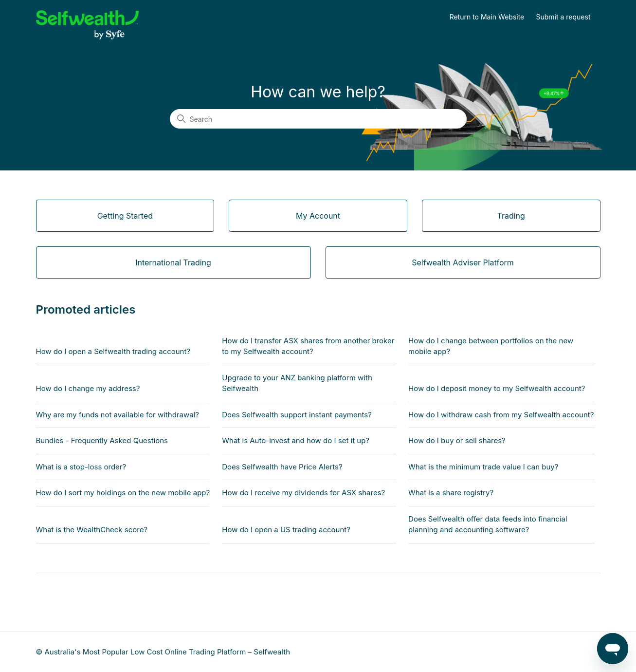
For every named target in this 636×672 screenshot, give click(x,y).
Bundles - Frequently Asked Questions (102, 440)
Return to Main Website (487, 17)
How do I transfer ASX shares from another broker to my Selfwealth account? (308, 346)
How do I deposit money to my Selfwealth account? (497, 388)
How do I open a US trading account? (286, 530)
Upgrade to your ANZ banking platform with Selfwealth (297, 383)
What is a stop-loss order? (81, 467)
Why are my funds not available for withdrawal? (118, 415)
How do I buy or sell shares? (457, 440)
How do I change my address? (88, 388)
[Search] (318, 119)
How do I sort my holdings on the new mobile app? (123, 493)
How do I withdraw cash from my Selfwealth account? (501, 415)
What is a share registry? (451, 493)
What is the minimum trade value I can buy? (483, 467)
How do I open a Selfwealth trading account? (113, 351)
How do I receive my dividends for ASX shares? (303, 493)
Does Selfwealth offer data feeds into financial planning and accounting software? (488, 524)
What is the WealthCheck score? (92, 530)
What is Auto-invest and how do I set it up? (296, 440)
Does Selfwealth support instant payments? (297, 415)
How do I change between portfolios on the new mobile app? (491, 346)
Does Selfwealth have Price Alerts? (282, 467)
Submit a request (563, 17)
